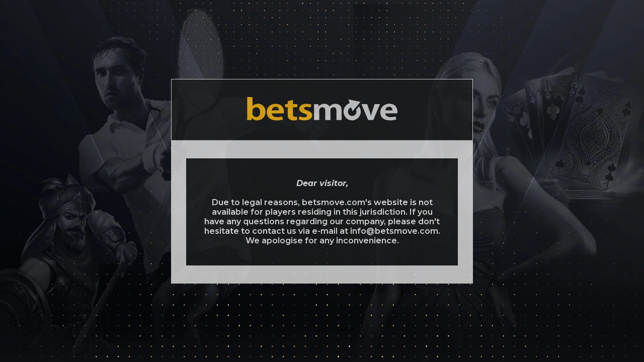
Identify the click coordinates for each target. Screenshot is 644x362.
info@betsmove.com (394, 231)
